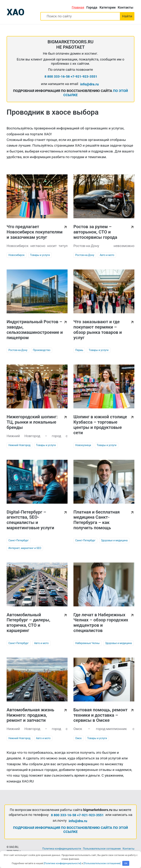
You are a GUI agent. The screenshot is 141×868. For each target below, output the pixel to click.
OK (126, 863)
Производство (42, 350)
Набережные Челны (87, 643)
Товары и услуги (40, 255)
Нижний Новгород (19, 445)
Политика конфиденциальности (62, 849)
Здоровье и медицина (114, 540)
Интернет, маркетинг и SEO (25, 548)
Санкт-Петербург (19, 540)
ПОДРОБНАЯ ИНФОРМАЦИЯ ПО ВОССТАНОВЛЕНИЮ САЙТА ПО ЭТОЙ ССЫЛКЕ (70, 830)
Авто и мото (107, 255)
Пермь (79, 350)
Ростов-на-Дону (85, 255)
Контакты (125, 7)
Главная (78, 7)
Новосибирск (17, 255)
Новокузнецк (83, 445)
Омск (78, 738)
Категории (107, 7)
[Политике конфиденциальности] (63, 863)
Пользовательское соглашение (102, 849)
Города (92, 7)
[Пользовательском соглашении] (102, 863)
